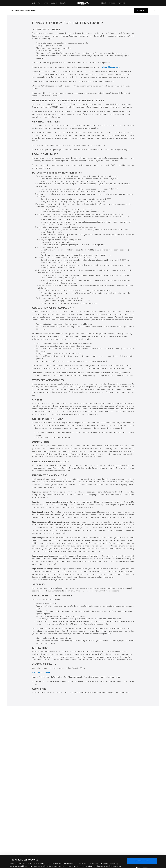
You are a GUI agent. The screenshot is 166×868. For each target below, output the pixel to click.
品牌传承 (63, 3)
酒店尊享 (112, 3)
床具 (34, 3)
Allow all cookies (142, 848)
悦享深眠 (103, 3)
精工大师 (54, 3)
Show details (96, 863)
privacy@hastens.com (111, 67)
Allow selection (142, 855)
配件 (39, 3)
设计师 (46, 3)
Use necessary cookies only (142, 862)
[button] (141, 11)
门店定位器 (121, 3)
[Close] (154, 11)
